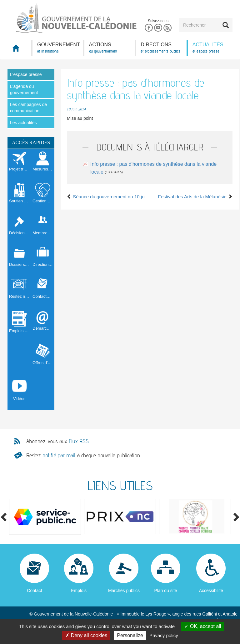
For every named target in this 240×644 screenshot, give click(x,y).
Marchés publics (124, 591)
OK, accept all (203, 626)
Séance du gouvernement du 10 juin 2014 (108, 197)
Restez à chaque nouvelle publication (83, 455)
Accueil (19, 50)
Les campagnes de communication (28, 108)
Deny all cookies (86, 635)
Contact (34, 591)
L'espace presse (26, 74)
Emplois (79, 591)
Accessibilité (211, 591)
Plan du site (165, 591)
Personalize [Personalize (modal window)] (130, 635)
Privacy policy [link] (164, 635)
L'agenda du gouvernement (24, 89)
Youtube (158, 28)
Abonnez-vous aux (57, 441)
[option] (45, 517)
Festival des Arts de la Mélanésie (195, 197)
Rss (168, 28)
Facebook (149, 28)
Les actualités (23, 123)
